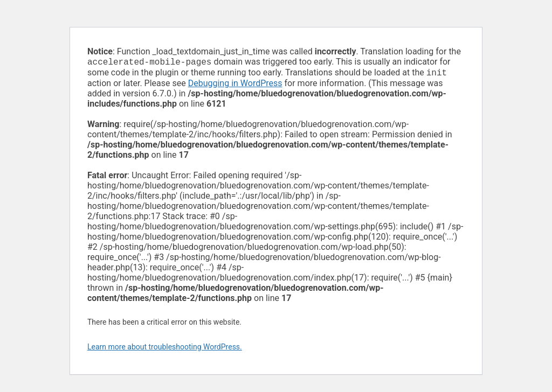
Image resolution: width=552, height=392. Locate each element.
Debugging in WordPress (235, 85)
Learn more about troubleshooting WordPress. (165, 349)
